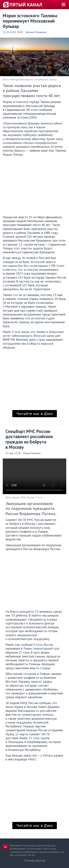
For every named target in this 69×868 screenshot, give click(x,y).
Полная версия (35, 860)
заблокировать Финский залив (32, 336)
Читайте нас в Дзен (35, 414)
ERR (33, 117)
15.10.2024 (9, 32)
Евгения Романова (36, 32)
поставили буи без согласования (25, 266)
